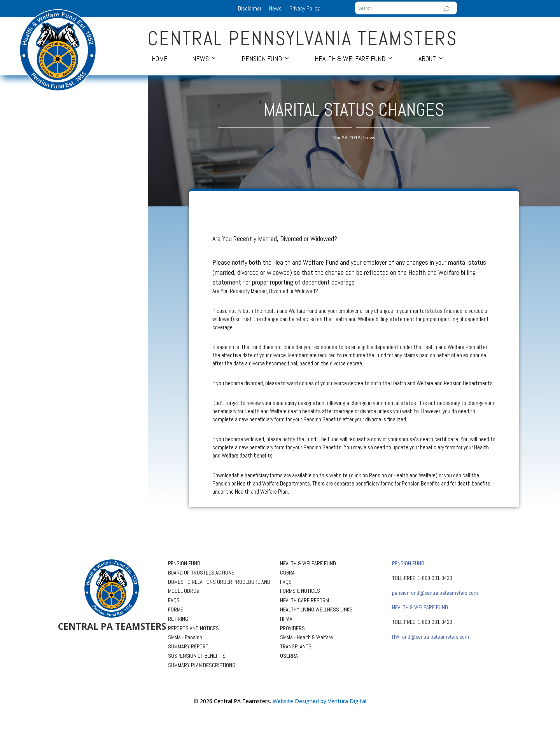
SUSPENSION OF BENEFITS (197, 656)
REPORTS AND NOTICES (193, 628)
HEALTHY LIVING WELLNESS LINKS (316, 610)
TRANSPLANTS (296, 646)
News (275, 8)
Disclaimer (250, 8)
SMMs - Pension (185, 637)
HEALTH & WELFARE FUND (308, 563)
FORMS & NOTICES (300, 591)
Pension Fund (262, 59)
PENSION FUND (184, 563)
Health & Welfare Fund (350, 59)
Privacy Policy (304, 8)
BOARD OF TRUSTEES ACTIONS (201, 573)
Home (160, 59)
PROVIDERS (292, 628)
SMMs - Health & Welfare (306, 637)
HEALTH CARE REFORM (304, 600)
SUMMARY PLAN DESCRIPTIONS (202, 665)
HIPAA (286, 619)
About (427, 59)
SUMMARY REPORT (188, 646)
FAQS (174, 600)
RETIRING (178, 619)
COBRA (287, 573)
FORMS (176, 610)
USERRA (289, 656)
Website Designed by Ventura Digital (319, 701)
